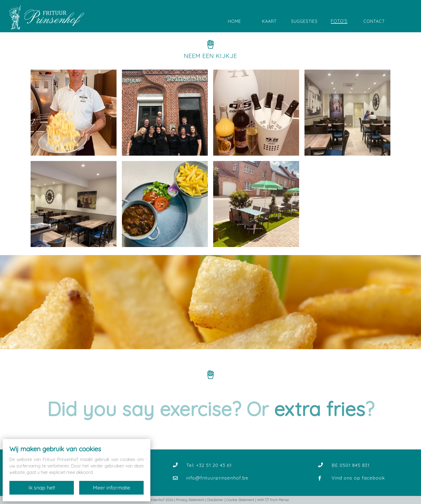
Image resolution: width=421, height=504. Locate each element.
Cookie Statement (240, 500)
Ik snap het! (42, 488)
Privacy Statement (190, 500)
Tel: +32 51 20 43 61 (209, 465)
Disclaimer (215, 500)
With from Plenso (273, 500)
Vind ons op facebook (358, 478)
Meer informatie (112, 488)
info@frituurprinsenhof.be (217, 478)
